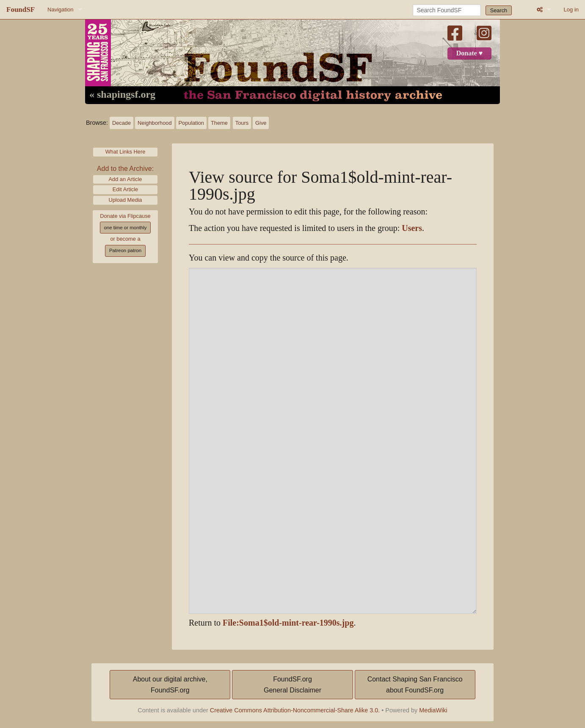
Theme (219, 123)
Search (499, 10)
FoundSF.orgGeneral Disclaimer (292, 685)
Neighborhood (155, 123)
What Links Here (126, 152)
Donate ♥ (469, 53)
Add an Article (126, 179)
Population (191, 123)
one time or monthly (125, 228)
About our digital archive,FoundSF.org (170, 685)
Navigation (60, 10)
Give (261, 123)
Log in (571, 10)
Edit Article (125, 189)
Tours (242, 123)
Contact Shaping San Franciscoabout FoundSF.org (415, 685)
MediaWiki (433, 710)
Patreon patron (125, 250)
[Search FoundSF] (447, 10)
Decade (121, 123)
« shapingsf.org (122, 95)
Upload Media (126, 200)
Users (412, 228)
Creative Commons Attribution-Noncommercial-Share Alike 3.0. (295, 710)
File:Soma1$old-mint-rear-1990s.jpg (288, 623)
